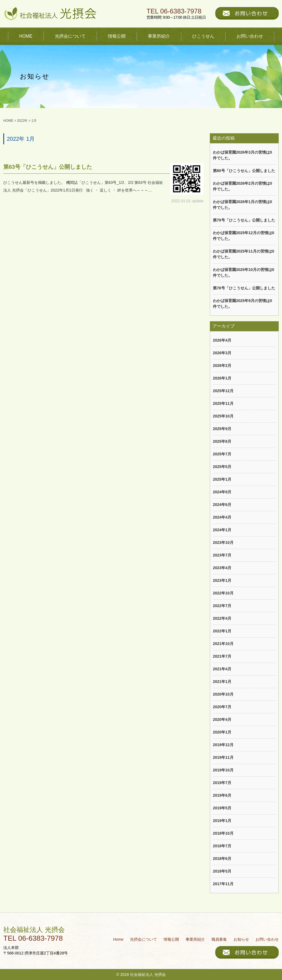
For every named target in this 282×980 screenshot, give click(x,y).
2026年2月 (222, 366)
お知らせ (241, 939)
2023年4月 (222, 568)
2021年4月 (222, 669)
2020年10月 (223, 694)
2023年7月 (222, 555)
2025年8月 (222, 441)
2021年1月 (222, 682)
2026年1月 (222, 378)
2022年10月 (223, 593)
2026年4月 (222, 340)
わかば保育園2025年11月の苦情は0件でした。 (244, 254)
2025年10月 (223, 416)
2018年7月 (222, 846)
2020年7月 (222, 707)
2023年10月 (223, 542)
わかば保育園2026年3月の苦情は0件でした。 (242, 155)
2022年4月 (222, 618)
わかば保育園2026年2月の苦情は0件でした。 (242, 186)
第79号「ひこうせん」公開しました (244, 220)
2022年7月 (222, 606)
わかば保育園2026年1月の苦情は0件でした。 (242, 205)
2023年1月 (222, 580)
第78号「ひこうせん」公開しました (244, 288)
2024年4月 (222, 517)
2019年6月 (222, 795)
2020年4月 (222, 719)
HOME (26, 36)
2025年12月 (223, 391)
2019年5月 (222, 808)
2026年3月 (222, 353)
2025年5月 (222, 467)
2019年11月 (223, 757)
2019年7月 (222, 783)
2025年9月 (222, 429)
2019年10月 (223, 770)
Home (118, 939)
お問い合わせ (250, 36)
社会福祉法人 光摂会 (34, 930)
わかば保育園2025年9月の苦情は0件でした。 (242, 304)
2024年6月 (222, 505)
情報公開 (117, 36)
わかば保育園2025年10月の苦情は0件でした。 (244, 272)
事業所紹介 (159, 36)
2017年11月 (223, 884)
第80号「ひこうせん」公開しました (244, 171)
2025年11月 (223, 403)
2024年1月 (222, 530)
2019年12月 (223, 745)
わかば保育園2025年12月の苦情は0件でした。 (244, 236)
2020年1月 (222, 732)
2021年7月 (222, 656)
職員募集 (219, 939)
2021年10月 (223, 644)
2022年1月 (222, 631)
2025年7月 (222, 454)
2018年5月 (222, 871)
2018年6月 (222, 859)
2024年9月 (222, 492)
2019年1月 (222, 821)
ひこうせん (203, 36)
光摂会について (70, 36)
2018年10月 (223, 833)
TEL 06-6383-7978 (174, 11)
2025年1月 (222, 479)
